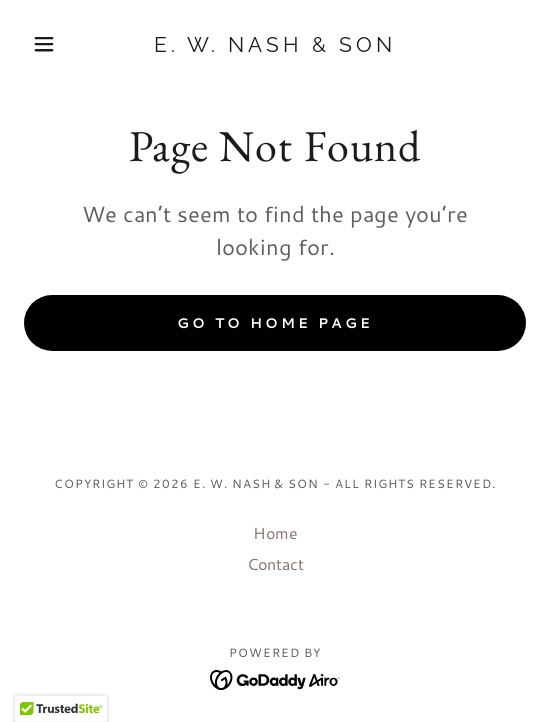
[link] (274, 44)
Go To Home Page (275, 323)
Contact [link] (275, 563)
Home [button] (275, 532)
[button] (61, 44)
